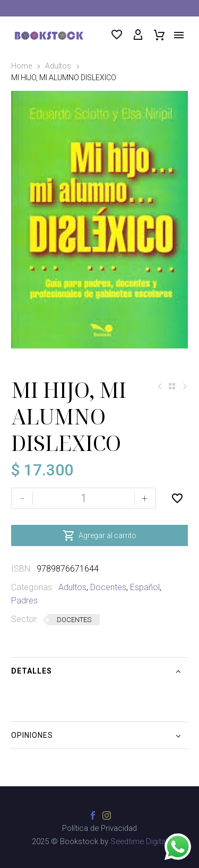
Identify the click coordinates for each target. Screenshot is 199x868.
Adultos (58, 66)
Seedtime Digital (139, 841)
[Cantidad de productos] (84, 498)
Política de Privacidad (99, 828)
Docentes (108, 587)
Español (145, 587)
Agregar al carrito (99, 535)
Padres (24, 601)
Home (21, 66)
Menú (179, 35)
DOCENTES (74, 620)
